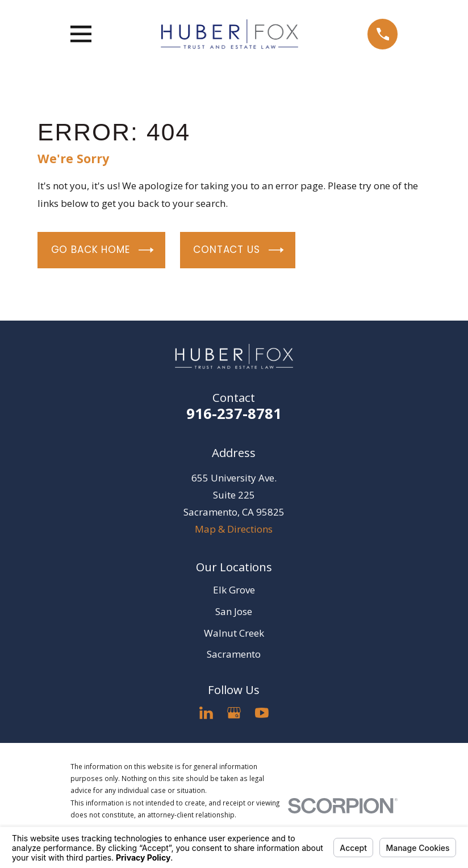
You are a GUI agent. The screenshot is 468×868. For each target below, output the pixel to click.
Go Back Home (103, 250)
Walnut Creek (234, 633)
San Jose (234, 611)
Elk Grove (234, 590)
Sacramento (234, 654)
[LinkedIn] (206, 713)
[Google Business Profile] (234, 713)
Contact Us (238, 250)
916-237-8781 (234, 413)
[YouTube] (262, 713)
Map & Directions (234, 529)
